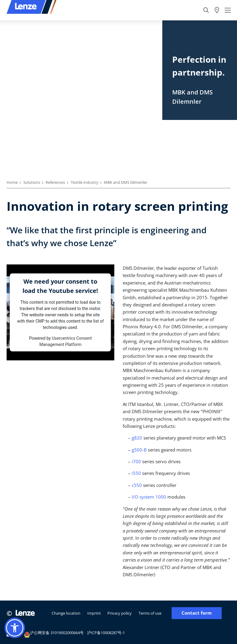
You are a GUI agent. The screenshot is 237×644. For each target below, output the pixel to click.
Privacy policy (120, 613)
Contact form (197, 613)
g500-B (139, 450)
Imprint (94, 613)
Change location (66, 613)
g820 (137, 438)
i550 (136, 473)
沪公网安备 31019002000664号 (54, 634)
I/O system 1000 (149, 497)
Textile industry (85, 182)
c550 (137, 485)
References (55, 182)
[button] (15, 628)
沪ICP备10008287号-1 (106, 633)
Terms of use (150, 613)
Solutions (32, 182)
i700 (136, 461)
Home (12, 182)
